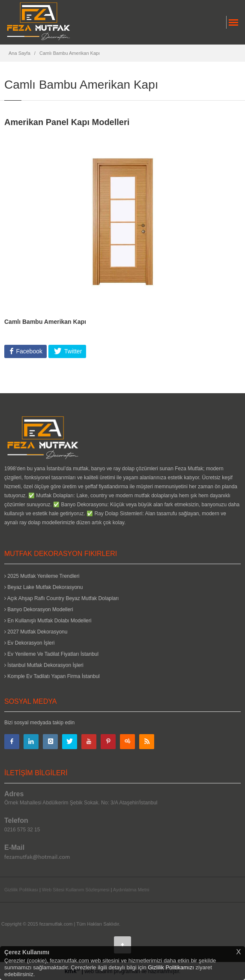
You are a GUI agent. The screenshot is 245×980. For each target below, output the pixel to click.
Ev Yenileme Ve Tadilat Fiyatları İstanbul (51, 654)
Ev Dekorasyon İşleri (29, 643)
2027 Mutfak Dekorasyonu (36, 632)
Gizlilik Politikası (21, 890)
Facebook (28, 351)
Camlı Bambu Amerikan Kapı (70, 53)
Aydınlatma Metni (131, 890)
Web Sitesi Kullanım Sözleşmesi (76, 890)
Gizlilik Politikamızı (171, 967)
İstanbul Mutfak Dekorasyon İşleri (44, 665)
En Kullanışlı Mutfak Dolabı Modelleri (48, 621)
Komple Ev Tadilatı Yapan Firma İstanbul (52, 676)
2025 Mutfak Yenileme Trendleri (42, 576)
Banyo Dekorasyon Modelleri (39, 610)
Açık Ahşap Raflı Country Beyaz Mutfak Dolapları (61, 598)
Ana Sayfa (19, 53)
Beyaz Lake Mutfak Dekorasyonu (43, 587)
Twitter (72, 351)
